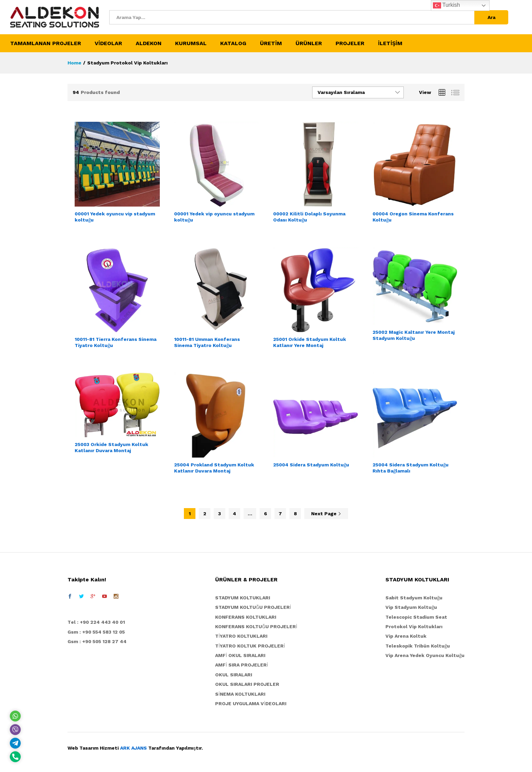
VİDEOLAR (108, 43)
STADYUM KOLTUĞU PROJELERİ (253, 607)
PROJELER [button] (350, 43)
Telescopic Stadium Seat (416, 617)
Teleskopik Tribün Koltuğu (418, 646)
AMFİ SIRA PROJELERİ (242, 665)
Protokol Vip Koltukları (414, 626)
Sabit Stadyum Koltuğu (414, 598)
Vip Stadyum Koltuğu (411, 607)
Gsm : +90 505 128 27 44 (97, 641)
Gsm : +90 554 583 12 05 (96, 632)
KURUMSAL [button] (191, 43)
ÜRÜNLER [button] (309, 43)
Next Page (326, 514)
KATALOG (233, 43)
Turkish (446, 5)
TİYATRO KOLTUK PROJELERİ (250, 646)
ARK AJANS (134, 748)
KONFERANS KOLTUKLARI (246, 617)
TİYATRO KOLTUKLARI (241, 636)
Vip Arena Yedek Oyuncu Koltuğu (425, 655)
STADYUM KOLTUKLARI (243, 598)
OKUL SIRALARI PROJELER (247, 684)
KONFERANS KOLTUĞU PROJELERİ (256, 626)
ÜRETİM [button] (271, 43)
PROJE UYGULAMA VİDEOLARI (251, 703)
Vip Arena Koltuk (406, 636)
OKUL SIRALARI (234, 675)
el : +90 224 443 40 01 (98, 622)
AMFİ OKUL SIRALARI (240, 655)
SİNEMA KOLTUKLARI (240, 694)
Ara (491, 17)
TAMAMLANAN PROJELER (46, 43)
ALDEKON (149, 43)
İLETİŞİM (390, 43)
